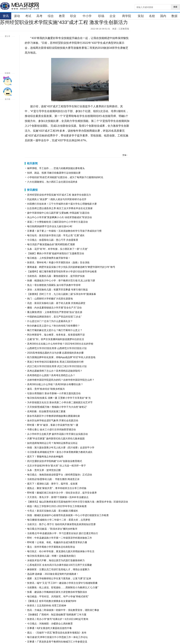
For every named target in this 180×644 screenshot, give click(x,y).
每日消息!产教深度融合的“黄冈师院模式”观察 (51, 244)
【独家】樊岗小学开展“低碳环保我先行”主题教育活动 (56, 253)
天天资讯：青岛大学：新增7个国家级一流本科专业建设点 (58, 497)
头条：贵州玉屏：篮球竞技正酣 (44, 470)
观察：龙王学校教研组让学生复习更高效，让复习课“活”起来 (59, 578)
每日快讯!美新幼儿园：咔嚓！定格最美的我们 (51, 556)
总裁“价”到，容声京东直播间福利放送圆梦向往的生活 (56, 339)
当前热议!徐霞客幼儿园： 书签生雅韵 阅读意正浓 (53, 479)
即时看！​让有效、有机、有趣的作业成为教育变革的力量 (57, 542)
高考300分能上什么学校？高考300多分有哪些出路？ (55, 384)
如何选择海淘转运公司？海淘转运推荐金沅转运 (52, 443)
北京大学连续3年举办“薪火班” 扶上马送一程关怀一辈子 (57, 466)
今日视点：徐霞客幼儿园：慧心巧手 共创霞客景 (53, 240)
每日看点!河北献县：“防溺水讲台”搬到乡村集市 (52, 529)
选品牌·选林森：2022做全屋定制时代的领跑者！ (53, 574)
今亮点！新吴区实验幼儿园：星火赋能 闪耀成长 (53, 511)
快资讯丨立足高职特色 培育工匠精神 (47, 606)
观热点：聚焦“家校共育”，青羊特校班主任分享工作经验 (57, 488)
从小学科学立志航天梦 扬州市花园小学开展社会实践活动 (57, 434)
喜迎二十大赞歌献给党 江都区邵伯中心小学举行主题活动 (57, 222)
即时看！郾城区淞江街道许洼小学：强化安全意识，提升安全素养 (62, 493)
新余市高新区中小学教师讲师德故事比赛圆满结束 (54, 416)
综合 (51, 16)
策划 (141, 16)
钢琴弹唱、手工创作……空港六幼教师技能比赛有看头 (56, 168)
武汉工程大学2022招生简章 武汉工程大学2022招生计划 (57, 366)
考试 (28, 16)
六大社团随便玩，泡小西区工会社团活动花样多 (52, 182)
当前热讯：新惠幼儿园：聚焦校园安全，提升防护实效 (56, 276)
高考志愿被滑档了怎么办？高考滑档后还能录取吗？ (55, 371)
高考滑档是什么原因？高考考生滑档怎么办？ (51, 375)
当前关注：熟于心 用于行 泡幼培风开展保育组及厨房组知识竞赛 (61, 524)
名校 (152, 16)
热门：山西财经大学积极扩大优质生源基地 (50, 299)
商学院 (127, 16)
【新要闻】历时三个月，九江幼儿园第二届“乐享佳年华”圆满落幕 (62, 294)
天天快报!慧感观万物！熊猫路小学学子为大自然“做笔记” (57, 407)
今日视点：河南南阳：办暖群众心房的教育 (50, 624)
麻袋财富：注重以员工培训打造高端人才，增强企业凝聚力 (58, 569)
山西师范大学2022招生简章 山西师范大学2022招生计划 (57, 348)
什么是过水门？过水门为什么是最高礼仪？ (50, 321)
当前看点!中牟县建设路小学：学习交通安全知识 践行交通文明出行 (63, 533)
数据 (174, 16)
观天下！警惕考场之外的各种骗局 (45, 457)
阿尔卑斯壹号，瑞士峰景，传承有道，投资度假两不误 (56, 335)
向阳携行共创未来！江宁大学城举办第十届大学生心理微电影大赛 (62, 204)
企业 (112, 16)
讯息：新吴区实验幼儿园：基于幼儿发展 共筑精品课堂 (56, 303)
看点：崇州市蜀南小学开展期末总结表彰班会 (51, 547)
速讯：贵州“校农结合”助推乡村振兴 (46, 389)
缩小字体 (7, 118)
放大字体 (7, 107)
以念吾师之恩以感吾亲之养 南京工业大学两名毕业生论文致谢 (60, 208)
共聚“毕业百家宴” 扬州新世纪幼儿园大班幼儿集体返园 (56, 439)
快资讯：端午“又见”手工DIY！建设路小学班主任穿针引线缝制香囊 (62, 583)
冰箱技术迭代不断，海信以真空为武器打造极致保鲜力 (56, 560)
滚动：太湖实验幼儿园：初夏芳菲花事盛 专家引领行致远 (57, 290)
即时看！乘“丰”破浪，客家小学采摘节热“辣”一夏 (53, 425)
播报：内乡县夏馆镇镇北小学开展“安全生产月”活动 (54, 308)
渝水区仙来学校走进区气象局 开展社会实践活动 (53, 420)
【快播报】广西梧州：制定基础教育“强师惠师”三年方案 (57, 615)
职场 (101, 16)
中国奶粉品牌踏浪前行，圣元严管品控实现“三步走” (54, 317)
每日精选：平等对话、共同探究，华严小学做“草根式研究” (58, 597)
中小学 (87, 16)
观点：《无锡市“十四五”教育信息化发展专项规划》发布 (57, 633)
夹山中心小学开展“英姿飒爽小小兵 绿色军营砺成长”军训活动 (59, 217)
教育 (62, 16)
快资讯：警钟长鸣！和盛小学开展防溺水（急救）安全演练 (58, 262)
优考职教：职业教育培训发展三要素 (46, 411)
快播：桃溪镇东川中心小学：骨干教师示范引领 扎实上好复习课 (61, 281)
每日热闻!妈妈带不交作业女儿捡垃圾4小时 (50, 226)
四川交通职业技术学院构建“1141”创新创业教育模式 (55, 461)
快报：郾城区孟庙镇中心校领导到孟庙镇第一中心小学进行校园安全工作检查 (68, 515)
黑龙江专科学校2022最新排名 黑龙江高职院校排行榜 (55, 362)
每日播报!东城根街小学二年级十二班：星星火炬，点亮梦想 (59, 520)
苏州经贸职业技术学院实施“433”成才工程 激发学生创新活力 (59, 195)
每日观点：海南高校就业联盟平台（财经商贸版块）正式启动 (60, 475)
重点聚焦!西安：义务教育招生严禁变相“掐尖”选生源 (55, 312)
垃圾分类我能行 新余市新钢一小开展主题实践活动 (54, 393)
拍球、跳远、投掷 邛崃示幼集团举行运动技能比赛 (54, 173)
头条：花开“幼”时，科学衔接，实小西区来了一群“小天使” (58, 249)
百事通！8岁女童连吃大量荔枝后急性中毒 (49, 628)
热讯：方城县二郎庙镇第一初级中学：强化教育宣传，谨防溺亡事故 (63, 610)
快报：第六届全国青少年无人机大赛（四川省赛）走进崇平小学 (61, 448)
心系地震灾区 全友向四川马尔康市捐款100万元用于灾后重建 (59, 565)
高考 (39, 16)
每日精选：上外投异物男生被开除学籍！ (49, 258)
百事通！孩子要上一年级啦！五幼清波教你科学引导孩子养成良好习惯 (64, 231)
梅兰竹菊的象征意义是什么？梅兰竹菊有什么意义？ (55, 330)
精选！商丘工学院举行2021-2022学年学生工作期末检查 (57, 506)
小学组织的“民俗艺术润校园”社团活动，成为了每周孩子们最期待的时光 (65, 177)
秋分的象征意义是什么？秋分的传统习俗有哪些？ (54, 326)
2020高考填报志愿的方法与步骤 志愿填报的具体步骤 (55, 353)
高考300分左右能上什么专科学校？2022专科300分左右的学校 (60, 344)
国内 (163, 16)
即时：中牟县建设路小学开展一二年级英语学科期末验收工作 (60, 538)
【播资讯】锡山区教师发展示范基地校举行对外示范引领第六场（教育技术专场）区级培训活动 (78, 502)
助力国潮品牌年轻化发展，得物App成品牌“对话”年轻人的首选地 (61, 357)
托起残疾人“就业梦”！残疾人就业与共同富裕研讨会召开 (57, 199)
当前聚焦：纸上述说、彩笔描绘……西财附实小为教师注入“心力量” (63, 587)
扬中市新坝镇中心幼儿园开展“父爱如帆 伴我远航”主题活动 (58, 213)
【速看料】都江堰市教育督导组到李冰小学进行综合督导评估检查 (62, 272)
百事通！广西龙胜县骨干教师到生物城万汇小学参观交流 (57, 642)
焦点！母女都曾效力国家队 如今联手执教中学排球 (54, 285)
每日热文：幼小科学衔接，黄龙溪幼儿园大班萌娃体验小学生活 (61, 551)
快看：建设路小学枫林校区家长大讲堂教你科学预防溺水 (57, 592)
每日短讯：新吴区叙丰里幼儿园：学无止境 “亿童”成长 (56, 235)
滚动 (17, 16)
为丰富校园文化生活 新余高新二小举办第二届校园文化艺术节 (60, 402)
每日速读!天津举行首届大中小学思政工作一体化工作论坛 (57, 637)
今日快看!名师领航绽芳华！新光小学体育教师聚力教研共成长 (60, 452)
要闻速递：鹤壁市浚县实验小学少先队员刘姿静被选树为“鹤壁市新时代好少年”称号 (71, 267)
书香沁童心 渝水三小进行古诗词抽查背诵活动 (51, 430)
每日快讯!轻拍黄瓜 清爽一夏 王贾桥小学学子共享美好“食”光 (59, 398)
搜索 (175, 7)
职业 (73, 16)
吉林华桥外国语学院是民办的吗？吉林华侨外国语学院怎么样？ (61, 380)
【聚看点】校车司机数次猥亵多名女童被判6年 (52, 601)
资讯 (6, 16)
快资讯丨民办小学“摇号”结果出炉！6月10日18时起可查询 (58, 619)
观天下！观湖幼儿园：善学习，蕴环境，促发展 (52, 484)
